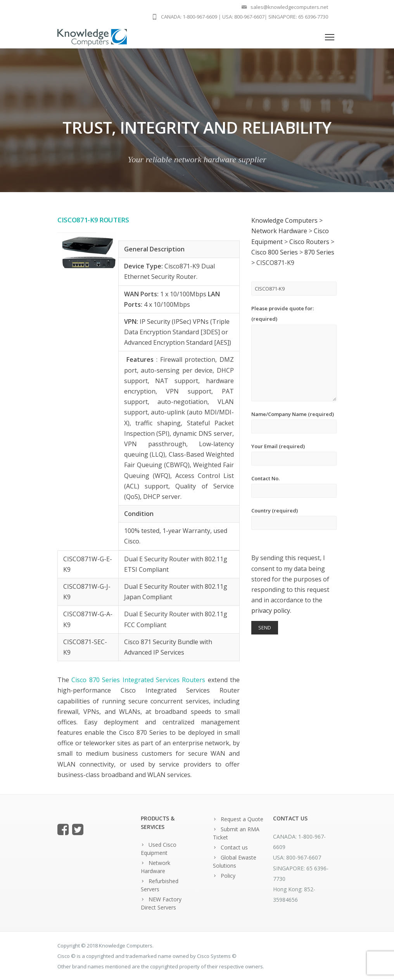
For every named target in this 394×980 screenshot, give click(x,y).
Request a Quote (242, 819)
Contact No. (294, 486)
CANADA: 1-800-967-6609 (189, 17)
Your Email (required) (294, 454)
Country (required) (294, 518)
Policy (228, 876)
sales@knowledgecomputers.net (289, 7)
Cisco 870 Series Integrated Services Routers (138, 680)
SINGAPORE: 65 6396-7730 (298, 17)
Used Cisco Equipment (159, 849)
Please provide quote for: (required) (294, 353)
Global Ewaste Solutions (235, 861)
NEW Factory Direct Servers (161, 903)
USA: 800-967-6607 (243, 17)
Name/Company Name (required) (294, 422)
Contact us (234, 847)
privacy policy (271, 610)
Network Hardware (156, 867)
